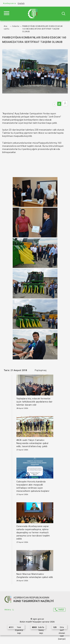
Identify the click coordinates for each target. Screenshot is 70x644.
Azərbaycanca (9, 3)
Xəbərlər (16, 26)
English (21, 3)
